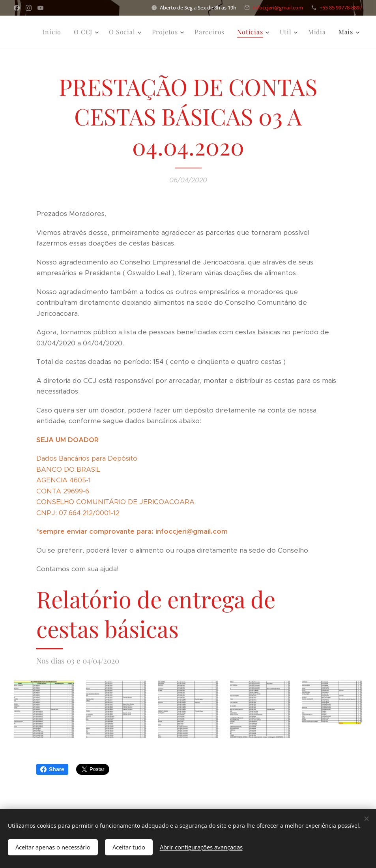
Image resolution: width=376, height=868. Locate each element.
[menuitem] (54, 32)
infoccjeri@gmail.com (278, 7)
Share (52, 769)
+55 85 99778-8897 (341, 7)
